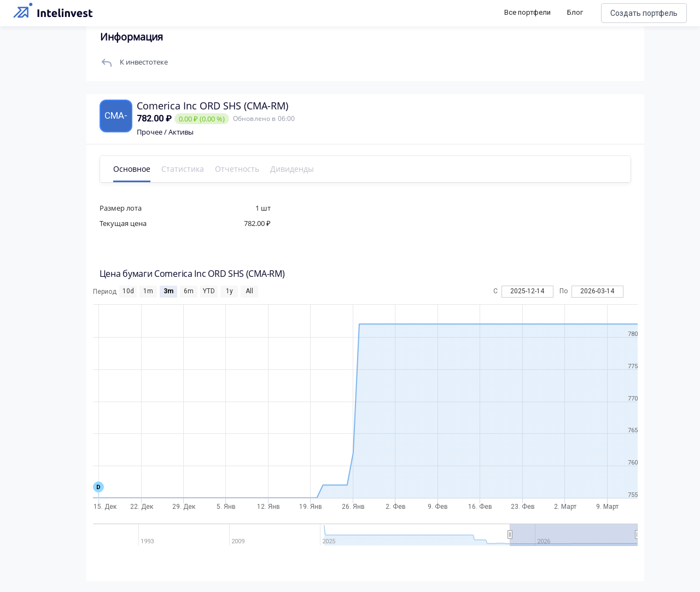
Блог (575, 12)
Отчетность (238, 169)
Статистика (184, 169)
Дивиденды (293, 169)
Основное (133, 169)
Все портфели (527, 12)
